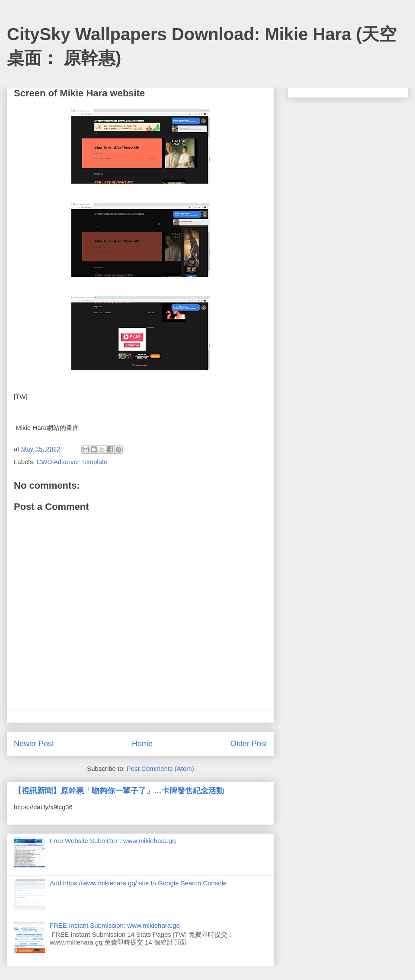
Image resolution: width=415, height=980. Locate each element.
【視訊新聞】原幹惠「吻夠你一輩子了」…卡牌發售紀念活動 (119, 791)
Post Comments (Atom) (160, 768)
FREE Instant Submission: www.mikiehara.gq (115, 925)
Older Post (249, 744)
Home (142, 744)
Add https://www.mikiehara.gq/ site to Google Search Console (138, 883)
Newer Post (34, 744)
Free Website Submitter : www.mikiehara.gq (113, 841)
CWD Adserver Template (72, 462)
